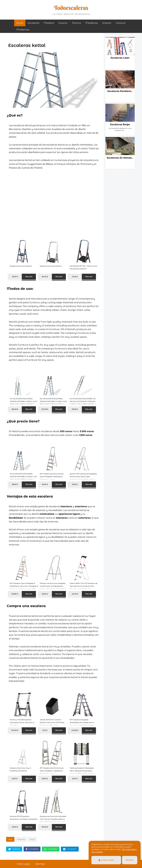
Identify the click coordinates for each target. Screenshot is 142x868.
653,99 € (15, 409)
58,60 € (45, 779)
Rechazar (130, 860)
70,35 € (75, 277)
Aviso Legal (23, 864)
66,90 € (45, 484)
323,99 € (45, 409)
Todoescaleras (71, 8)
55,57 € (15, 779)
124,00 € (15, 730)
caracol (121, 23)
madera (49, 23)
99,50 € (15, 277)
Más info (29, 277)
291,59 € (75, 409)
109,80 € (15, 594)
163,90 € (45, 827)
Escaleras (33, 23)
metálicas (92, 23)
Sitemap (40, 864)
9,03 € (45, 730)
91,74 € (75, 779)
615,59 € (15, 484)
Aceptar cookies (106, 860)
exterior (63, 23)
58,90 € (15, 827)
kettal (32, 839)
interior (107, 23)
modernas (23, 30)
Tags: (10, 839)
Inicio (20, 23)
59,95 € (75, 484)
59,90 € (45, 594)
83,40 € (45, 277)
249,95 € (75, 730)
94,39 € (75, 594)
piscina (76, 23)
